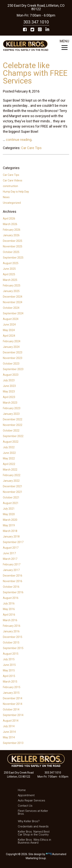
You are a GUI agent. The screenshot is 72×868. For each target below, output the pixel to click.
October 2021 (11, 497)
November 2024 (13, 302)
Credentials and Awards (33, 826)
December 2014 (13, 698)
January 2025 (11, 291)
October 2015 (11, 643)
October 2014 (11, 709)
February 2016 (12, 626)
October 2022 (11, 431)
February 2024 (12, 341)
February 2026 (12, 230)
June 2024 (9, 325)
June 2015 (9, 665)
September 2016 (13, 592)
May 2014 (9, 737)
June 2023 (9, 386)
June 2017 (9, 553)
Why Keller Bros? (29, 821)
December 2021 (13, 486)
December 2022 (13, 419)
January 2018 (11, 537)
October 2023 (11, 364)
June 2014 (9, 732)
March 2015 (10, 682)
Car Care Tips (31, 148)
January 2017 (11, 570)
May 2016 (9, 609)
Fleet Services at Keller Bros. (33, 812)
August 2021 (11, 503)
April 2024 (9, 336)
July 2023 (9, 380)
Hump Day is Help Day (16, 192)
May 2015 (9, 670)
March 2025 (10, 280)
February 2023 (12, 408)
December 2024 (13, 297)
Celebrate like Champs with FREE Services (35, 73)
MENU (64, 46)
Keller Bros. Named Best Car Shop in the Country (34, 833)
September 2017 (13, 542)
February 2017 (12, 564)
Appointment (26, 795)
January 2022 (11, 481)
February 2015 (12, 687)
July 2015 (9, 659)
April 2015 (9, 676)
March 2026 (10, 224)
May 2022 (9, 458)
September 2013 (13, 743)
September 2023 (13, 369)
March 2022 (10, 470)
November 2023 (13, 358)
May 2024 (9, 330)
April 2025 (9, 274)
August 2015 (11, 654)
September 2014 (13, 715)
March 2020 (10, 520)
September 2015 (13, 648)
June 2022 (9, 453)
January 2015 (11, 693)
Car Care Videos (13, 180)
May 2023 (9, 391)
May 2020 (9, 514)
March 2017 (10, 559)
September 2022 (13, 436)
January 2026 (11, 235)
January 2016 (11, 631)
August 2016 (11, 598)
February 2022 (12, 475)
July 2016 (9, 603)
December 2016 (13, 576)
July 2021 (9, 509)
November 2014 (13, 704)
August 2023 (11, 375)
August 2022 (11, 442)
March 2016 (10, 620)
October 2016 (11, 587)
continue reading (19, 140)
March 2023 (10, 403)
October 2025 (11, 252)
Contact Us (25, 806)
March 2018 (10, 531)
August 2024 (11, 319)
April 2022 (9, 464)
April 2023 (9, 397)
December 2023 (13, 352)
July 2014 (9, 726)
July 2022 (9, 447)
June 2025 (9, 269)
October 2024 (11, 308)
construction (10, 186)
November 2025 (13, 246)
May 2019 (9, 525)
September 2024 (13, 313)
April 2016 (9, 615)
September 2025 (13, 258)
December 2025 (13, 241)
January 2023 (11, 414)
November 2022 (13, 425)
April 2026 (9, 219)
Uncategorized (12, 203)
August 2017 (11, 548)
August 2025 (11, 263)
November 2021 (13, 492)
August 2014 (11, 721)
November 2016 (13, 581)
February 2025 (12, 285)
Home (22, 790)
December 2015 (13, 637)
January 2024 (11, 347)
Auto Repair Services (31, 800)
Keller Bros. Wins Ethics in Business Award (34, 841)
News (6, 197)
